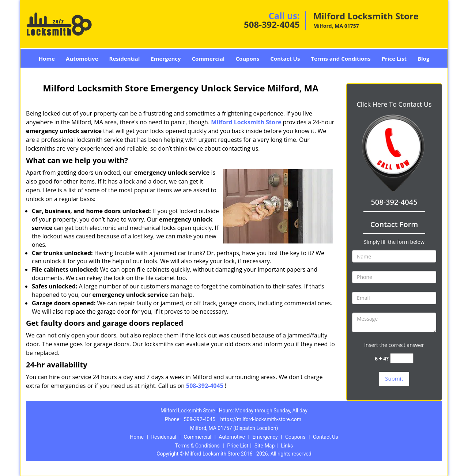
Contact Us (285, 58)
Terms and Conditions (341, 58)
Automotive (82, 58)
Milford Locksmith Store (246, 122)
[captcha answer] (402, 358)
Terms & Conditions (197, 446)
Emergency (166, 58)
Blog (423, 58)
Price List (394, 58)
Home (47, 58)
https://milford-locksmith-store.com (261, 419)
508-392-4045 (272, 24)
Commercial (208, 58)
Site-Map (265, 446)
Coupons (247, 58)
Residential (125, 58)
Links (287, 446)
